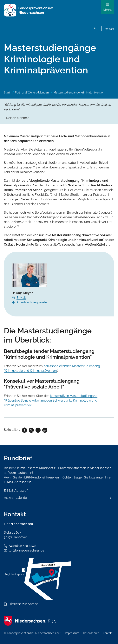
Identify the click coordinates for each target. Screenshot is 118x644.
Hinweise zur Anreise (24, 604)
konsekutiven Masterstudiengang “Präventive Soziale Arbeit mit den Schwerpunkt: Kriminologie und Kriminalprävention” (51, 400)
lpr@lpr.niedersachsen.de (26, 550)
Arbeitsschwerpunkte (32, 302)
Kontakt (109, 29)
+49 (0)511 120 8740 (22, 546)
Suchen (95, 29)
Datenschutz (91, 633)
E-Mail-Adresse (16, 491)
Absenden (112, 498)
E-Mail (21, 298)
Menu (108, 10)
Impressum (72, 633)
